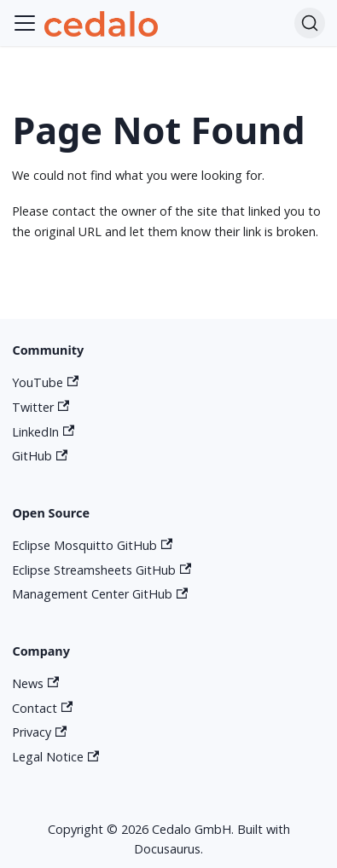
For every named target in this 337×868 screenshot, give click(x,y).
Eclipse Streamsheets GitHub (102, 570)
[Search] (310, 23)
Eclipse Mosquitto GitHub (92, 545)
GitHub (40, 456)
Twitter (41, 407)
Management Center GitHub (100, 594)
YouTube (45, 382)
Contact (42, 708)
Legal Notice (55, 757)
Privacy (39, 732)
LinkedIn (43, 432)
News (35, 683)
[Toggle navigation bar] (25, 23)
